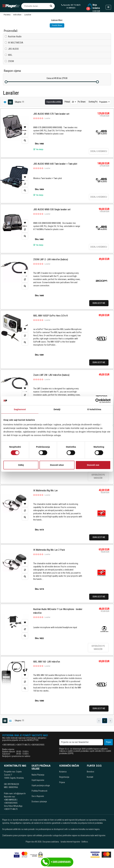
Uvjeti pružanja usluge (41, 785)
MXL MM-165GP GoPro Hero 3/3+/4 (50, 316)
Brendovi (90, 772)
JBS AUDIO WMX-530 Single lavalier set (52, 209)
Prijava (62, 782)
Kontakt (90, 777)
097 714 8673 (76, 5)
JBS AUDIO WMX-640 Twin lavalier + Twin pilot (55, 164)
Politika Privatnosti (39, 791)
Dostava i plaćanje (39, 802)
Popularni (104, 102)
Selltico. (85, 842)
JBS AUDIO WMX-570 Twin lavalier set (51, 114)
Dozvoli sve (93, 465)
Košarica (63, 772)
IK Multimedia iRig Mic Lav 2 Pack (49, 550)
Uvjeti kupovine (38, 780)
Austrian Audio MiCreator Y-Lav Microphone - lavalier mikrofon (58, 611)
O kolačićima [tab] (94, 409)
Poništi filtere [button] (57, 25)
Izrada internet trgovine (70, 842)
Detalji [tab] (57, 409)
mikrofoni (17, 15)
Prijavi (109, 742)
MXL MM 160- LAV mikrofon (47, 662)
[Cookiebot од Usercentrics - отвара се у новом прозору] (98, 401)
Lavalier (47, 118)
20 (73, 102)
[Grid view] (10, 102)
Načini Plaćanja (38, 775)
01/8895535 (71, 8)
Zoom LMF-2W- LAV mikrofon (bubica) (51, 375)
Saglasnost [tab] (20, 409)
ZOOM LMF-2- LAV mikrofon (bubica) (51, 259)
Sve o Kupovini (38, 796)
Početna (7, 15)
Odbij (21, 465)
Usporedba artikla (54, 102)
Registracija (64, 777)
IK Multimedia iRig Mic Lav (45, 491)
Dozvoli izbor (57, 465)
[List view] (5, 102)
